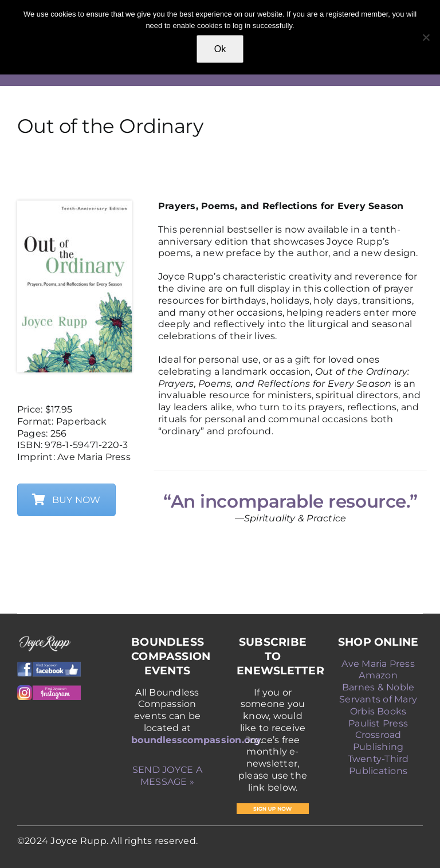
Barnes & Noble (378, 687)
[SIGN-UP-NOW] (273, 808)
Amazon (378, 675)
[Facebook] (49, 666)
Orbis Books (378, 711)
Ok (220, 49)
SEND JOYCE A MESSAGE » (167, 776)
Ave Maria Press (378, 664)
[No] (426, 37)
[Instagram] (49, 690)
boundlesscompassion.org (196, 740)
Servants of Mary (378, 699)
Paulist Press (378, 723)
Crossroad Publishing (378, 741)
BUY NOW (66, 500)
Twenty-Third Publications (378, 765)
